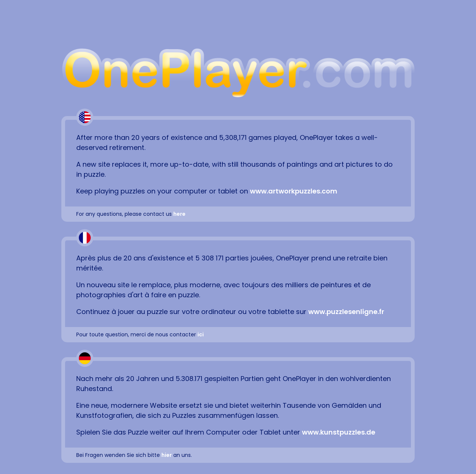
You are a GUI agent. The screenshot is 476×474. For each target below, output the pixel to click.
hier (167, 455)
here (179, 214)
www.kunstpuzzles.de (339, 432)
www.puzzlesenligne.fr (346, 312)
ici (201, 334)
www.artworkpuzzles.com (294, 191)
